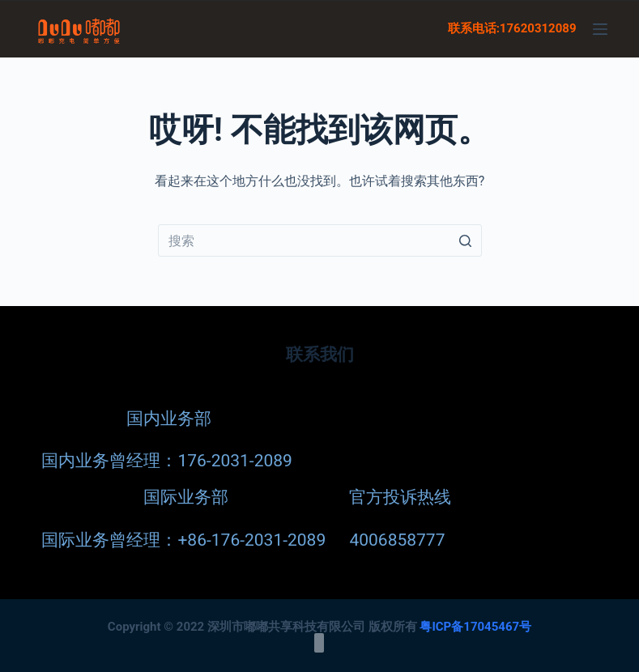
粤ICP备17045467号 (475, 626)
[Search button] (466, 240)
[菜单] (600, 29)
